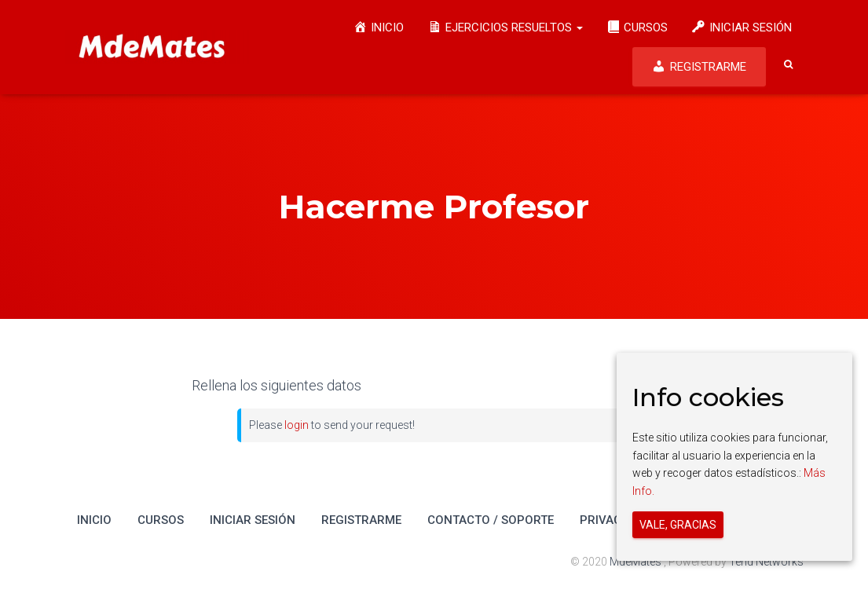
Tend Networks (766, 562)
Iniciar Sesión (253, 520)
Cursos (161, 520)
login (297, 425)
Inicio (94, 520)
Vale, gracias (678, 525)
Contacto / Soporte (491, 520)
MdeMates (637, 562)
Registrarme (361, 520)
